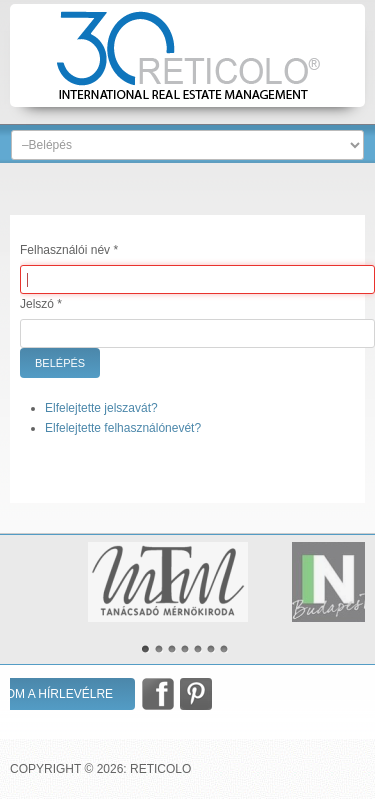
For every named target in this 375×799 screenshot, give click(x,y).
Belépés (60, 363)
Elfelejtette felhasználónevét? (123, 428)
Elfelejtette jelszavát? (101, 408)
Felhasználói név (69, 250)
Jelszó (41, 304)
